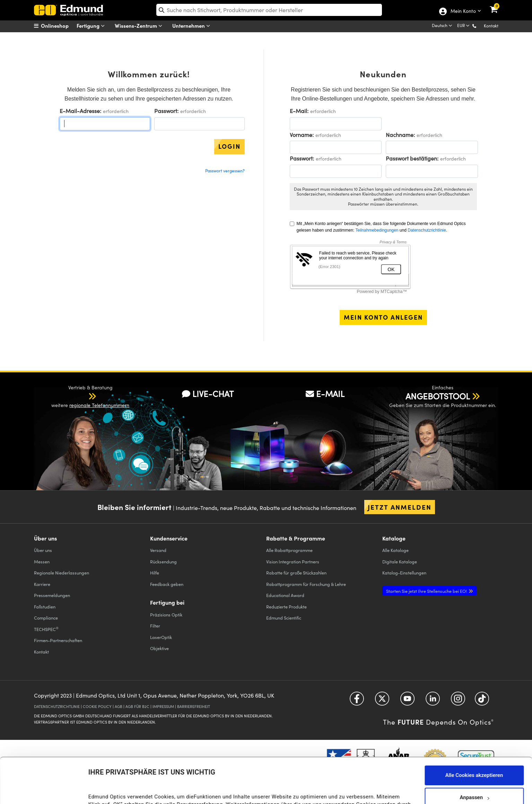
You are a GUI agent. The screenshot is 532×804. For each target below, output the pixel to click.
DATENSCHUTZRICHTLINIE (57, 706)
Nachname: (400, 135)
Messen (42, 561)
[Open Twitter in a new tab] (382, 701)
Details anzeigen (108, 792)
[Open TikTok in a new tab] (482, 701)
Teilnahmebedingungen (377, 230)
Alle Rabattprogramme (289, 550)
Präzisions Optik (166, 615)
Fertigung (92, 26)
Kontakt (491, 26)
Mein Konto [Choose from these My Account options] (463, 11)
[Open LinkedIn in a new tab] (433, 701)
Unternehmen (193, 26)
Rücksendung (163, 561)
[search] (269, 10)
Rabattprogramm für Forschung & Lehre (306, 584)
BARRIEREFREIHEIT (194, 706)
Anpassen (474, 755)
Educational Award (285, 595)
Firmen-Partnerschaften (58, 640)
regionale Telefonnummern (99, 405)
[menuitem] (60, 26)
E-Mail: (299, 111)
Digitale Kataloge (400, 561)
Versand (158, 550)
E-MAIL (325, 394)
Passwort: (166, 111)
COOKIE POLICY (97, 706)
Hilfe (155, 573)
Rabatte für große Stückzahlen (296, 573)
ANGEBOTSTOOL (438, 396)
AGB (119, 706)
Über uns (43, 550)
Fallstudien (45, 607)
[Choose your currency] (464, 26)
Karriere (42, 584)
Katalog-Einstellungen (404, 573)
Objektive (159, 648)
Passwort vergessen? (225, 171)
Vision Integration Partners (293, 561)
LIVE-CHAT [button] (208, 394)
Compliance (46, 618)
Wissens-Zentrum (140, 26)
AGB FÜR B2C (137, 706)
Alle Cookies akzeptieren (474, 733)
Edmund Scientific (284, 618)
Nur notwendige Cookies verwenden (474, 777)
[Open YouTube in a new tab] (407, 701)
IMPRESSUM (163, 706)
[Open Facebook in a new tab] (357, 701)
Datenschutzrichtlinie (427, 230)
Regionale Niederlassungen (62, 573)
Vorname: (302, 135)
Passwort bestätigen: (412, 158)
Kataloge (395, 550)
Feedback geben (167, 584)
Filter (155, 626)
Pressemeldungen (52, 595)
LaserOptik (161, 637)
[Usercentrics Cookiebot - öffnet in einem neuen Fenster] (45, 790)
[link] (498, 5)
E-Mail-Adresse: (80, 111)
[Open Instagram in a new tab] (458, 701)
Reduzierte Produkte (286, 607)
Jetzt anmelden (400, 507)
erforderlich (116, 111)
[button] (480, 25)
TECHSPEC (46, 629)
